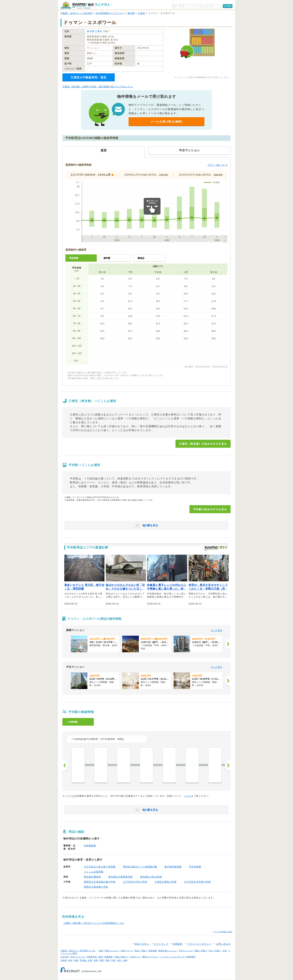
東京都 (131, 13)
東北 (70, 960)
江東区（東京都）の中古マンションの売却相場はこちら (94, 923)
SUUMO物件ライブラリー (110, 13)
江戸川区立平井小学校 (135, 882)
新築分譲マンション (168, 951)
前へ (65, 765)
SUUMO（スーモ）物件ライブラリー (86, 5)
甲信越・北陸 (86, 960)
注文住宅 (65, 957)
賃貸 (101, 951)
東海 (96, 960)
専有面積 (74, 258)
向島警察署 (90, 846)
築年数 (107, 258)
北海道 (64, 960)
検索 (229, 6)
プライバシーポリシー (199, 944)
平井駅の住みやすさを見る (210, 509)
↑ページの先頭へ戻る (223, 932)
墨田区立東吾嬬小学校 (96, 887)
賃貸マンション (112, 951)
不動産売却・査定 (95, 957)
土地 (225, 951)
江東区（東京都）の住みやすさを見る (203, 444)
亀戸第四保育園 (173, 867)
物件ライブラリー (151, 957)
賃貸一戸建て (141, 951)
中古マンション (186, 951)
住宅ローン (136, 957)
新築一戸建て (201, 951)
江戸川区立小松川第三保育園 (100, 867)
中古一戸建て (215, 951)
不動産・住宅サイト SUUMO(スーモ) (78, 951)
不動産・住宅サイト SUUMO (77, 13)
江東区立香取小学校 (166, 882)
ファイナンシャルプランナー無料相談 (178, 957)
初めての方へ (142, 944)
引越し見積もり (122, 957)
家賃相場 (153, 951)
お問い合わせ (223, 944)
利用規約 (178, 944)
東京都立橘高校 (92, 877)
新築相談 (109, 957)
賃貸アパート (127, 951)
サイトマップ (161, 944)
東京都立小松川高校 (151, 877)
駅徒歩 (141, 258)
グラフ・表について (218, 165)
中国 (113, 960)
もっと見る (217, 630)
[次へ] (228, 644)
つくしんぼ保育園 (94, 872)
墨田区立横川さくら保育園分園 (140, 867)
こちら (188, 796)
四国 (107, 960)
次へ (228, 765)
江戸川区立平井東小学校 (197, 882)
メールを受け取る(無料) (166, 122)
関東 (76, 960)
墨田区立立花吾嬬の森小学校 (100, 882)
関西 (102, 960)
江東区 (142, 13)
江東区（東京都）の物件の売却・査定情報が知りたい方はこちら (98, 87)
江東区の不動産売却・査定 (89, 77)
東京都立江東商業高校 (121, 877)
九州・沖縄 (122, 960)
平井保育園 (195, 867)
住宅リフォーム (78, 957)
